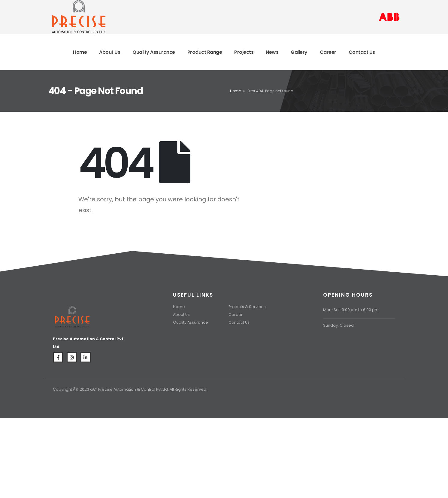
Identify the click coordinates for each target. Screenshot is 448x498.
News (272, 52)
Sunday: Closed (338, 325)
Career (328, 52)
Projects (244, 52)
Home (80, 52)
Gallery (299, 52)
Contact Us (362, 52)
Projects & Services (247, 307)
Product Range (205, 52)
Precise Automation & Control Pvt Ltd (133, 389)
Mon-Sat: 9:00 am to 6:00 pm (351, 310)
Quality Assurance (154, 52)
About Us (110, 52)
